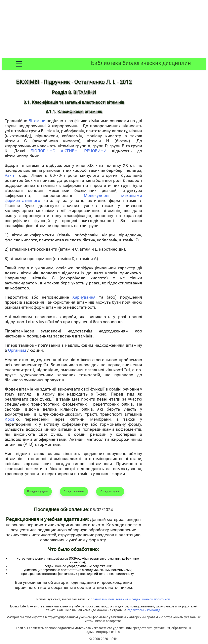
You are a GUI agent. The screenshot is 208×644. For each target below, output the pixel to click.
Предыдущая (38, 491)
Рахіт (10, 175)
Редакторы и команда (144, 610)
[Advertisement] (104, 30)
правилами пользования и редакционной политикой (130, 599)
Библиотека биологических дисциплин (141, 63)
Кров (10, 419)
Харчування (84, 297)
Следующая (110, 491)
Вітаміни (37, 121)
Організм (17, 350)
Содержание (74, 491)
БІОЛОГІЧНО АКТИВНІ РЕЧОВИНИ (69, 151)
